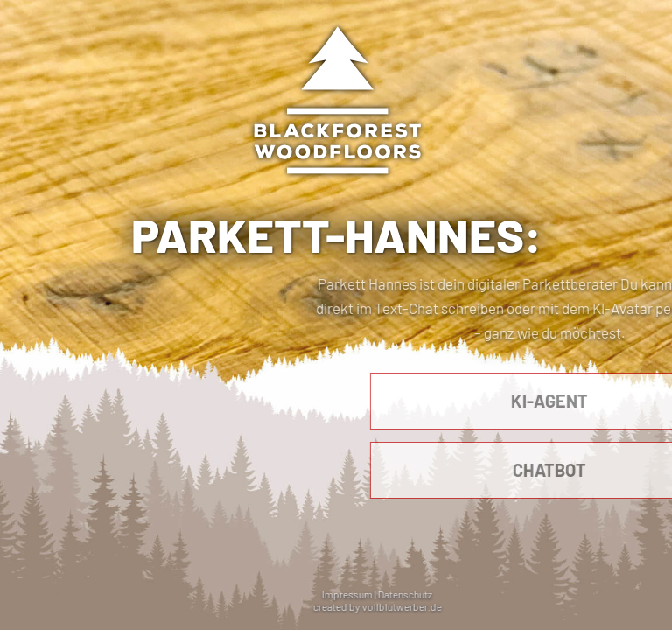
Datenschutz (440, 594)
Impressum (382, 594)
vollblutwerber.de (436, 606)
